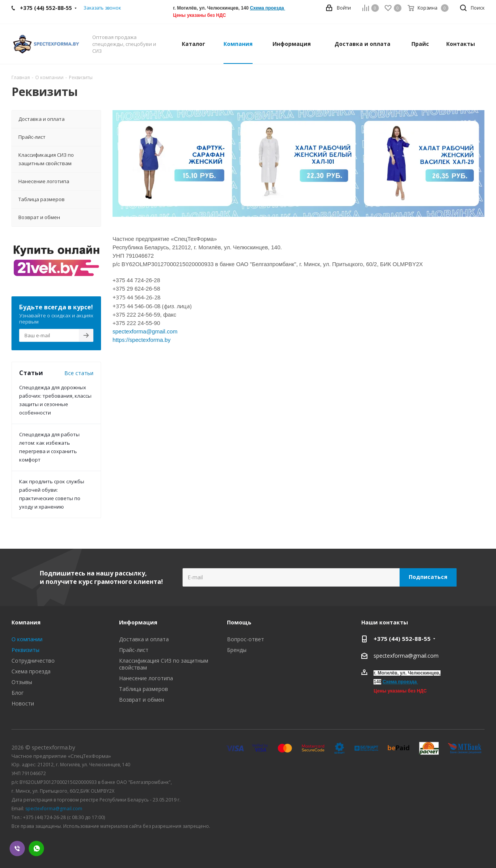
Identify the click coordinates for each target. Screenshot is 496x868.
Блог (18, 693)
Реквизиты (25, 650)
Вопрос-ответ (246, 639)
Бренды (237, 650)
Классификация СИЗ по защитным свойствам (164, 664)
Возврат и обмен (142, 700)
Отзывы (22, 682)
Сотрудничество (33, 661)
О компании (27, 639)
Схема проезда (267, 8)
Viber (17, 848)
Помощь (239, 622)
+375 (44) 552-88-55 (402, 639)
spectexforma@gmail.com (406, 656)
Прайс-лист (134, 650)
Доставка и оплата (144, 639)
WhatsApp (36, 848)
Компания (26, 622)
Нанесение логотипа (146, 678)
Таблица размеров (144, 689)
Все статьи (79, 373)
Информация (138, 622)
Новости (23, 703)
